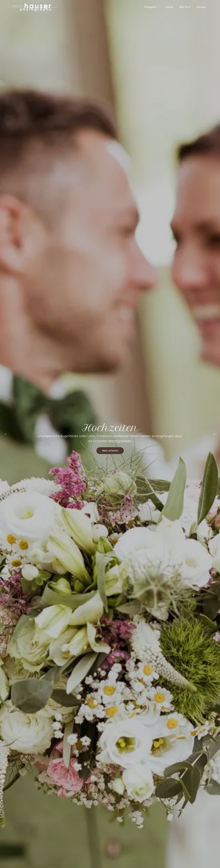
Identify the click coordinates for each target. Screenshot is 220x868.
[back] (5, 434)
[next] (215, 434)
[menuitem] (152, 7)
